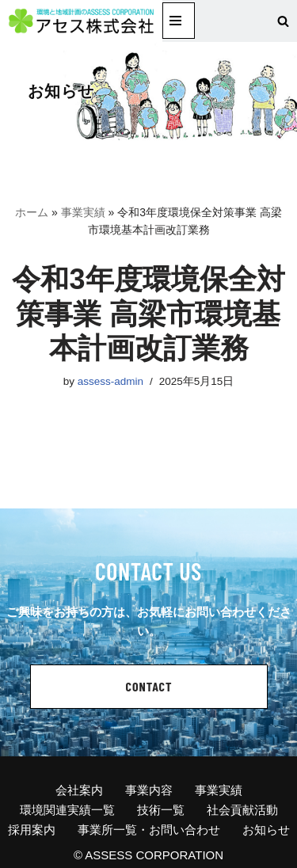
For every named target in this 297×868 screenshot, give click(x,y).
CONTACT (149, 686)
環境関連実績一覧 (67, 810)
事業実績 (83, 212)
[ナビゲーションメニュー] (179, 21)
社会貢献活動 (242, 810)
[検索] (283, 21)
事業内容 (149, 790)
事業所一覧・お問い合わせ (149, 830)
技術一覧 (161, 810)
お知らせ (266, 830)
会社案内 (79, 790)
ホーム (32, 212)
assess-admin (110, 381)
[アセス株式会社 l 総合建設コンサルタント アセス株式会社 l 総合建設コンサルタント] (81, 21)
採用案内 (32, 830)
